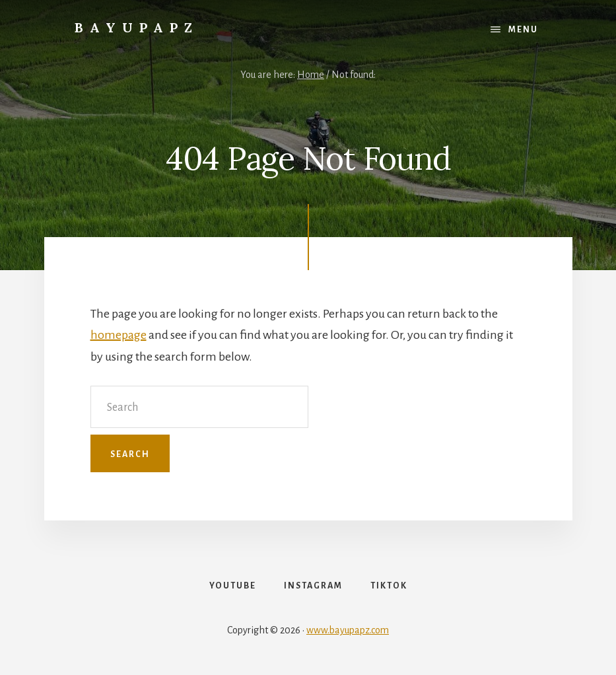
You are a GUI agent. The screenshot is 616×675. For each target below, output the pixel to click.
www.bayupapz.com (348, 630)
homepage (119, 335)
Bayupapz (137, 27)
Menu (523, 30)
